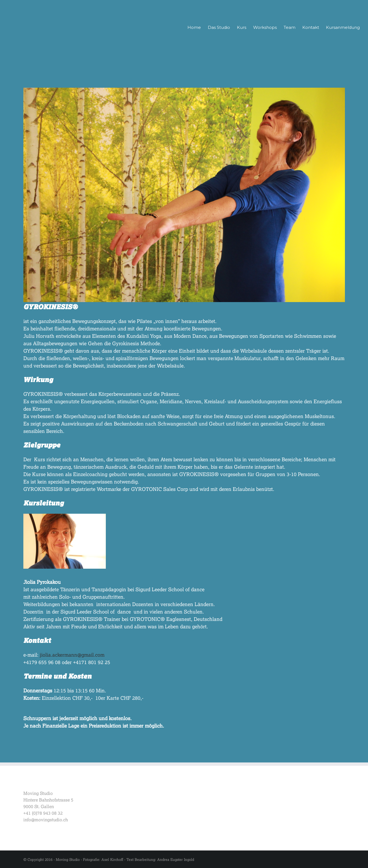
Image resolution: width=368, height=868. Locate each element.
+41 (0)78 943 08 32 (43, 813)
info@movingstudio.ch (46, 819)
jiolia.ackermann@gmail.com (72, 655)
